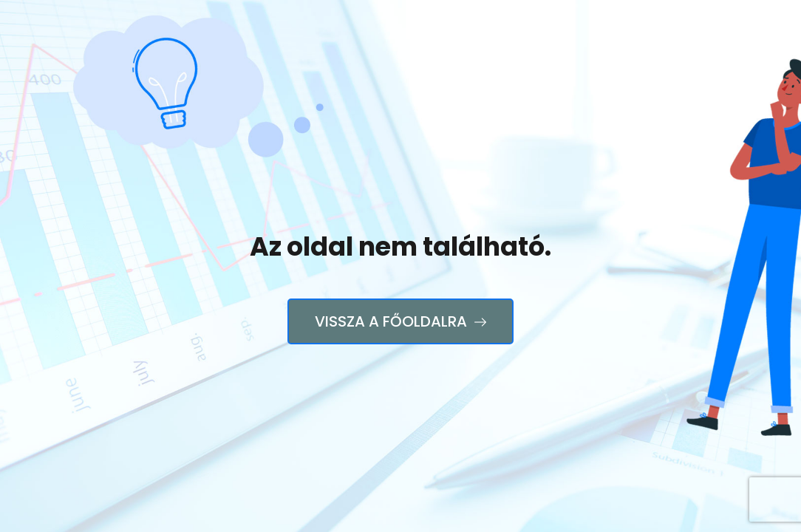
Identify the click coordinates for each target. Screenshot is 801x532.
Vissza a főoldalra (400, 321)
